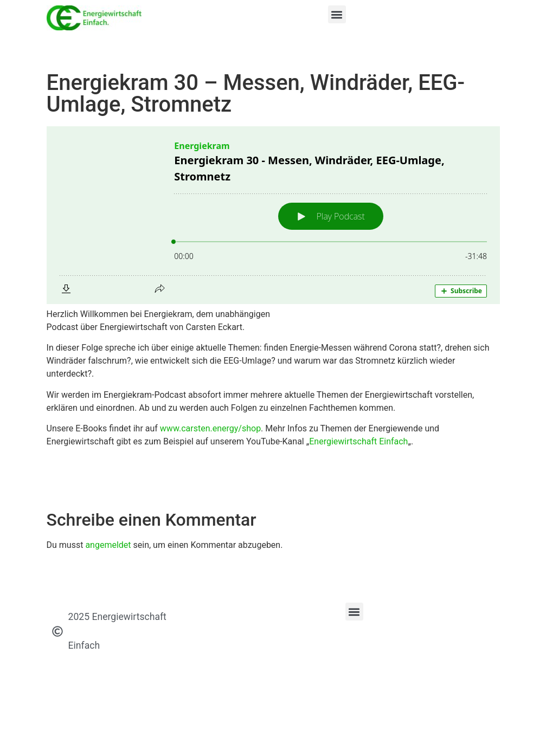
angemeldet (108, 545)
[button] (337, 14)
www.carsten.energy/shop (210, 428)
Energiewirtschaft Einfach (358, 441)
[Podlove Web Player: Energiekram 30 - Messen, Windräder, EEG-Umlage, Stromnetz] (273, 215)
